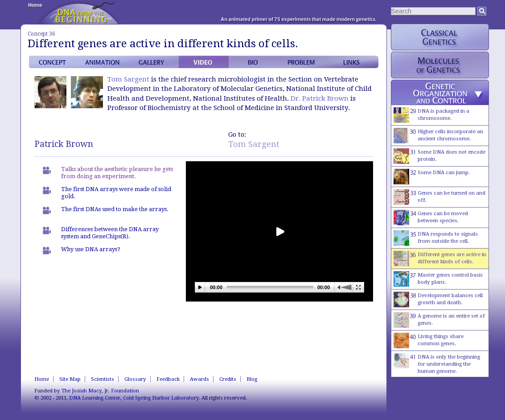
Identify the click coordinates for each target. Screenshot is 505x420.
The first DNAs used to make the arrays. (115, 209)
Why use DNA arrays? (91, 249)
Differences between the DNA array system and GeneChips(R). (110, 233)
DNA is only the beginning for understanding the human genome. (437, 364)
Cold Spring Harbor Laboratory (161, 398)
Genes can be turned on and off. (439, 197)
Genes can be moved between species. (431, 218)
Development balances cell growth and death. (438, 300)
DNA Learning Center (95, 398)
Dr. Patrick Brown (320, 98)
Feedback (168, 379)
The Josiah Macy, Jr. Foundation (100, 391)
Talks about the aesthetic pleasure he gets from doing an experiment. (117, 173)
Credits (228, 379)
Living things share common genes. (429, 340)
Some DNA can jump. (432, 177)
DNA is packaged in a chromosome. (431, 115)
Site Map (70, 379)
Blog (252, 379)
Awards (199, 379)
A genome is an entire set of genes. (439, 320)
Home (42, 379)
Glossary (135, 379)
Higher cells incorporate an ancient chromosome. (438, 136)
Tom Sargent (128, 79)
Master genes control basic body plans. (438, 279)
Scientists (103, 379)
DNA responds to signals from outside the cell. (436, 238)
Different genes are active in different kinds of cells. (440, 259)
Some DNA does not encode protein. (439, 156)
